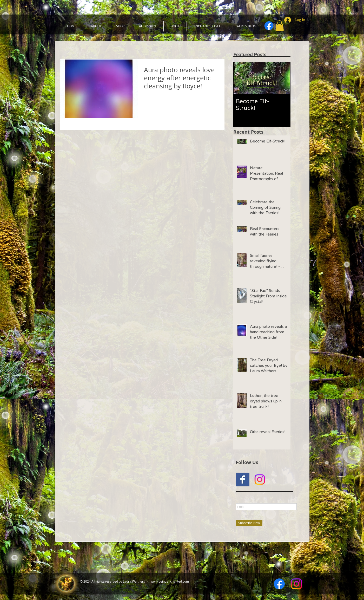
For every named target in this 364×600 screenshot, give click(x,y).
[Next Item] (282, 78)
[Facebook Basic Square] (243, 480)
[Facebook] (269, 26)
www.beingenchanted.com (170, 581)
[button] (280, 26)
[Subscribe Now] (249, 523)
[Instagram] (260, 480)
